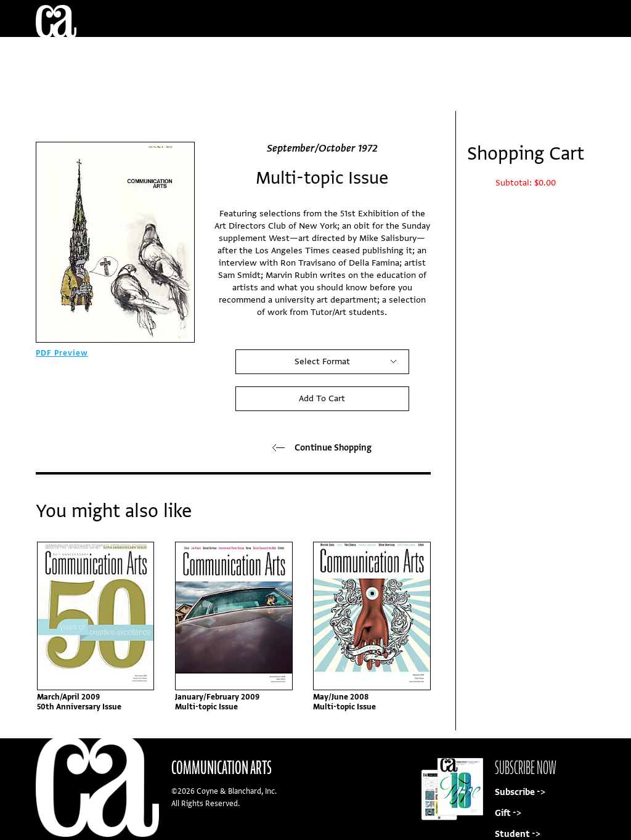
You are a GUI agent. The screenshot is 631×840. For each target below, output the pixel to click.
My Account (465, 55)
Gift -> (508, 813)
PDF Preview (62, 353)
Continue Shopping (322, 448)
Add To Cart (322, 398)
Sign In (560, 55)
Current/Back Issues (140, 55)
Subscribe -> (520, 792)
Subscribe (511, 92)
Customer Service (322, 55)
